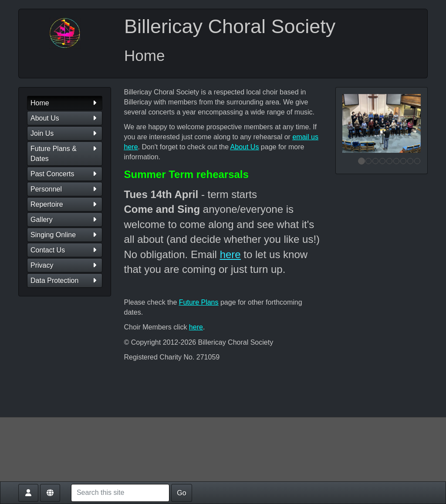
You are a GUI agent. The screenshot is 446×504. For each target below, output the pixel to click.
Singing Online (65, 235)
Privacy (65, 265)
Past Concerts (65, 174)
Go (181, 493)
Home (65, 103)
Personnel (65, 189)
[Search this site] (120, 493)
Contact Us (65, 250)
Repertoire (65, 204)
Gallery (65, 220)
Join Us (65, 133)
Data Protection (65, 281)
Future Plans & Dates (65, 153)
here (230, 254)
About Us (65, 118)
